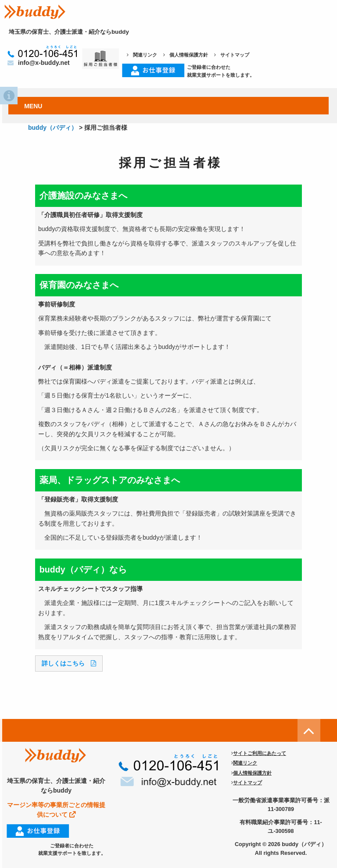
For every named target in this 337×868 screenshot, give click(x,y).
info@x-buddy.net (39, 63)
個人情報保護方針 (186, 55)
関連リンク (142, 55)
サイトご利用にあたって (259, 753)
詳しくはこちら (69, 663)
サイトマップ (232, 55)
